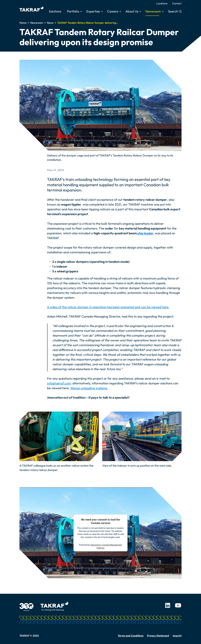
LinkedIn (168, 605)
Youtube (178, 605)
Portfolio (73, 11)
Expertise (93, 11)
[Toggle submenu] (81, 12)
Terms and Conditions (131, 636)
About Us (132, 11)
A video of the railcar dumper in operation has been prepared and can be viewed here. (108, 307)
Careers (113, 11)
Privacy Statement (158, 636)
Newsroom (153, 11)
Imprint (177, 636)
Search (173, 11)
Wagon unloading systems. (89, 388)
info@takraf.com (59, 383)
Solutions (55, 11)
